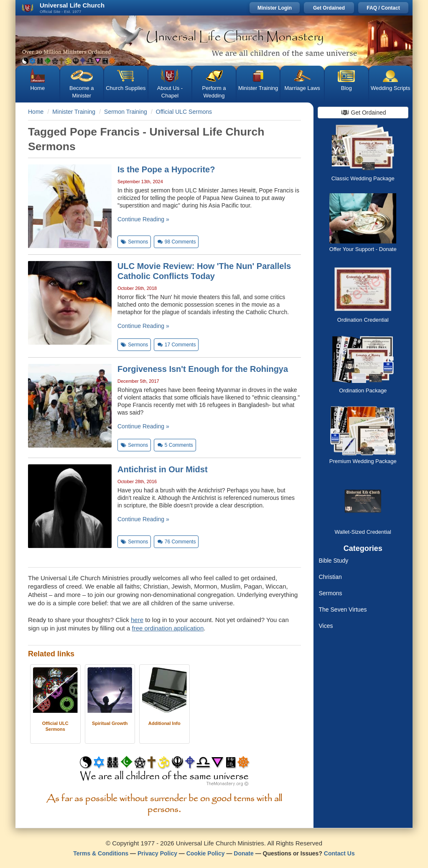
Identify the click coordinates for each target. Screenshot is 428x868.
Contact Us (339, 853)
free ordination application (168, 628)
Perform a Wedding (214, 92)
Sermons (331, 593)
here (137, 620)
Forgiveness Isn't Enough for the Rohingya (203, 369)
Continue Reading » (143, 219)
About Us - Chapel (170, 92)
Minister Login (275, 8)
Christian (330, 577)
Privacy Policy (157, 853)
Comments (176, 242)
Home (37, 88)
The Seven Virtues (343, 609)
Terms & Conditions (101, 853)
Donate (243, 853)
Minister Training (258, 88)
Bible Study (334, 561)
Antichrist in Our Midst (163, 469)
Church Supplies (126, 88)
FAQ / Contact (383, 8)
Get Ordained (329, 8)
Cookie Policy (206, 853)
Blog (346, 88)
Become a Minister (82, 92)
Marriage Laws (302, 88)
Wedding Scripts (390, 88)
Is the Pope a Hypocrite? (166, 169)
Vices (326, 626)
